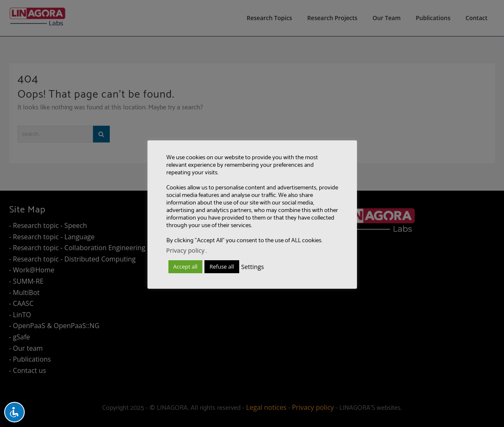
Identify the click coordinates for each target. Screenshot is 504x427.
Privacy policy (186, 250)
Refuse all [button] (222, 267)
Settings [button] (253, 267)
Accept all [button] (186, 267)
